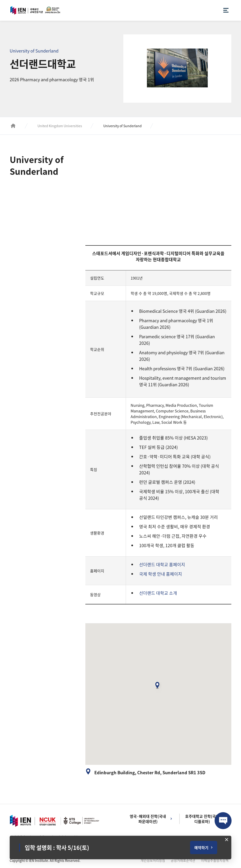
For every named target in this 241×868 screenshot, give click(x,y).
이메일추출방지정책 (215, 860)
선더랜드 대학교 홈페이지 (162, 564)
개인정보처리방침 (153, 860)
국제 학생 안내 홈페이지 (161, 574)
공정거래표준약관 (183, 860)
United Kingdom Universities (60, 126)
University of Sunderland (123, 126)
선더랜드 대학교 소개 (158, 593)
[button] (158, 687)
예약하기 (201, 848)
